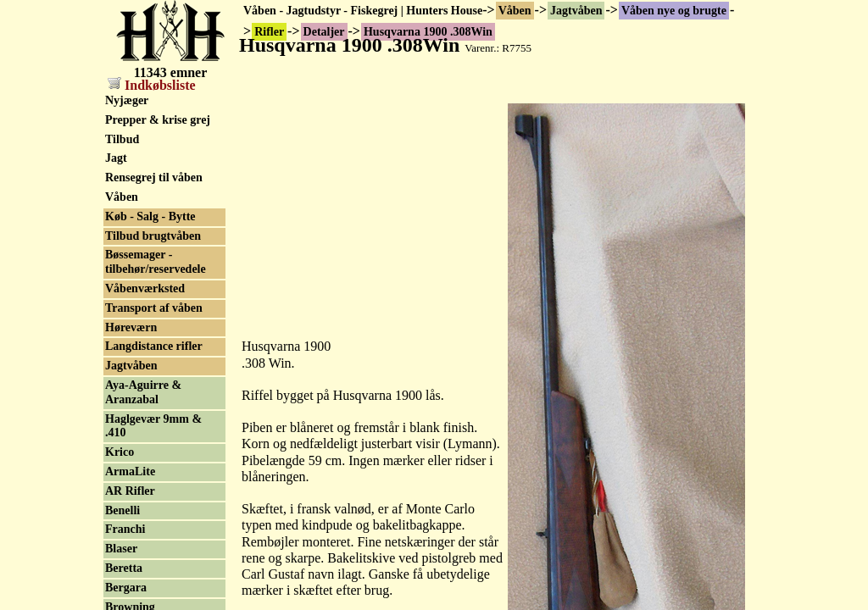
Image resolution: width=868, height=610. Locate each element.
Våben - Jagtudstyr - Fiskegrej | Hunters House (363, 11)
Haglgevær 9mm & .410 (153, 426)
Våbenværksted (145, 288)
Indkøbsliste (152, 85)
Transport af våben (154, 308)
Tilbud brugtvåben (153, 236)
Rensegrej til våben (154, 177)
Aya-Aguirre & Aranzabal (143, 392)
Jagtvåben (576, 11)
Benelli (122, 510)
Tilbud (122, 139)
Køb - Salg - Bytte (150, 216)
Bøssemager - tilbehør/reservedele (156, 262)
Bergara (126, 588)
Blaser (121, 549)
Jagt (116, 158)
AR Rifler (130, 491)
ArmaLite (130, 471)
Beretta (124, 568)
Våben (515, 11)
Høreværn (131, 327)
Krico (120, 452)
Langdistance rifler (154, 346)
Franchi (125, 529)
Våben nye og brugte (674, 11)
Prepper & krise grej (158, 120)
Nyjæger (127, 100)
